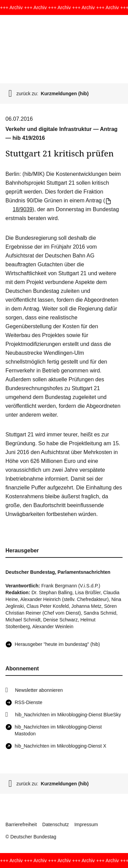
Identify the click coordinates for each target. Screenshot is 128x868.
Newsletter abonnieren (39, 690)
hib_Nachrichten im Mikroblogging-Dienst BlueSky (68, 715)
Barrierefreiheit (21, 824)
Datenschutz (56, 824)
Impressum (86, 824)
